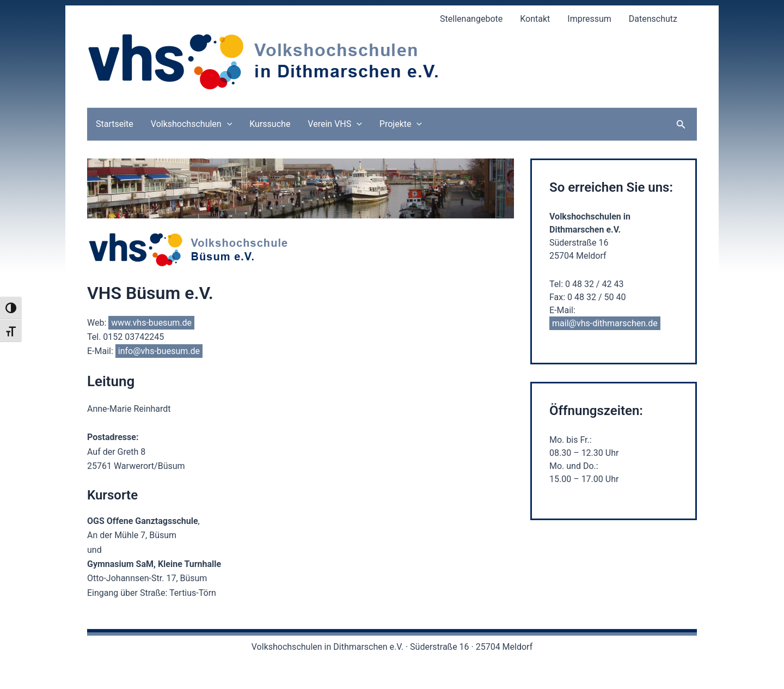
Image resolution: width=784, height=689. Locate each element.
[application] (227, 124)
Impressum (589, 19)
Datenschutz (653, 19)
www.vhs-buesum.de (151, 323)
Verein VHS (335, 124)
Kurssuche (270, 124)
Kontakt (535, 19)
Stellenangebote (471, 19)
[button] (681, 124)
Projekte (401, 124)
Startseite (115, 124)
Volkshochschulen (191, 124)
